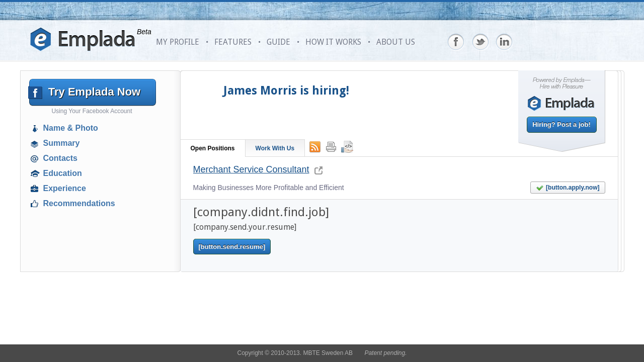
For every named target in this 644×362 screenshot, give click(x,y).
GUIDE (278, 42)
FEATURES (233, 42)
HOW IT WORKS (333, 42)
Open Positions (213, 148)
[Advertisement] (94, 284)
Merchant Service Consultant (251, 169)
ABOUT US (396, 42)
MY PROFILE (178, 42)
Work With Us (275, 148)
